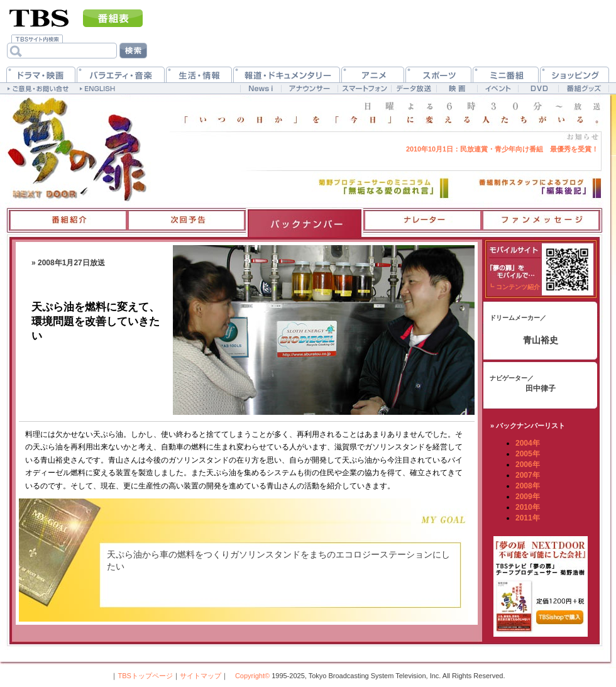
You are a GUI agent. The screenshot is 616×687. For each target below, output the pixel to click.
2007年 (528, 475)
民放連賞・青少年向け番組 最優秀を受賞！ (502, 149)
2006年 (528, 464)
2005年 (528, 454)
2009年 (528, 497)
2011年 (528, 518)
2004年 (528, 443)
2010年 (528, 507)
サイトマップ (201, 676)
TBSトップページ (145, 676)
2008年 (528, 486)
